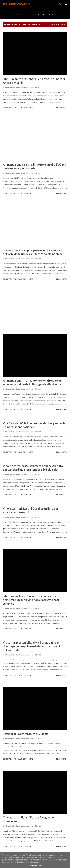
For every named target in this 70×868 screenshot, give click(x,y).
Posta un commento (24, 108)
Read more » (62, 108)
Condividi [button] (7, 108)
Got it (42, 866)
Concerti (36, 15)
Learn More (32, 866)
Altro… (44, 15)
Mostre (52, 15)
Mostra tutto (58, 24)
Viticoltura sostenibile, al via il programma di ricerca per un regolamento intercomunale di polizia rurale (31, 646)
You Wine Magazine (16, 4)
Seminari (16, 15)
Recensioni (26, 15)
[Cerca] (60, 4)
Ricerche (7, 15)
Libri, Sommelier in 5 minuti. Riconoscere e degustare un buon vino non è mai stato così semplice (31, 600)
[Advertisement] (35, 136)
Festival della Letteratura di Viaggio (26, 734)
